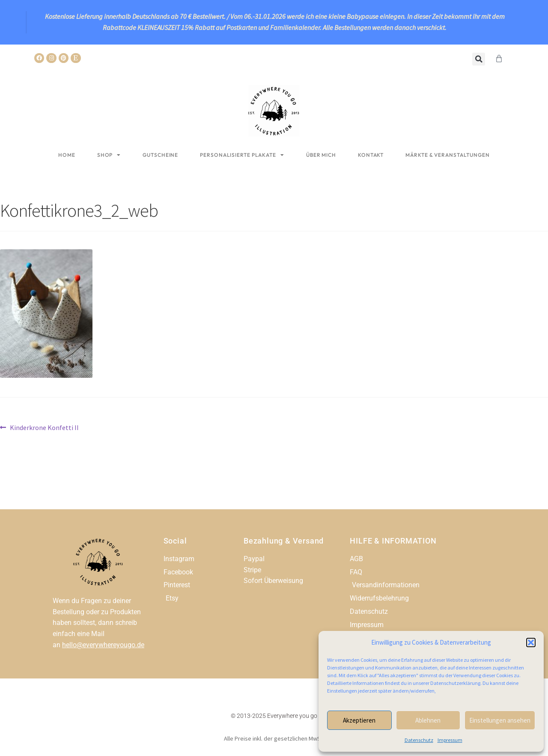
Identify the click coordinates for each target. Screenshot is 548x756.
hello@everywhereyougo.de (103, 645)
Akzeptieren (359, 720)
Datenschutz (419, 740)
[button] (531, 642)
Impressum (450, 740)
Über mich (321, 155)
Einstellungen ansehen (500, 720)
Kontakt (371, 155)
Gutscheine (160, 155)
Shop (109, 155)
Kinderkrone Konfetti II (44, 427)
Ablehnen (428, 720)
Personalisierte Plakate (242, 155)
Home (67, 155)
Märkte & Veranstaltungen (448, 155)
